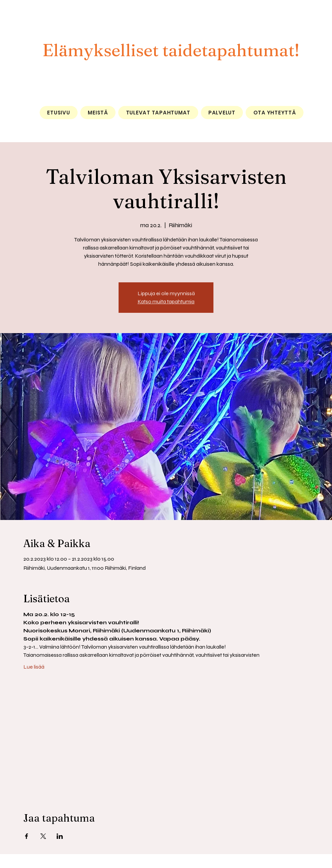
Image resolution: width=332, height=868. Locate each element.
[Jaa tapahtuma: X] (43, 836)
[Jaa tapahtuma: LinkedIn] (60, 836)
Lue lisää (34, 667)
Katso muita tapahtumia (166, 301)
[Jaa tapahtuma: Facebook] (27, 836)
